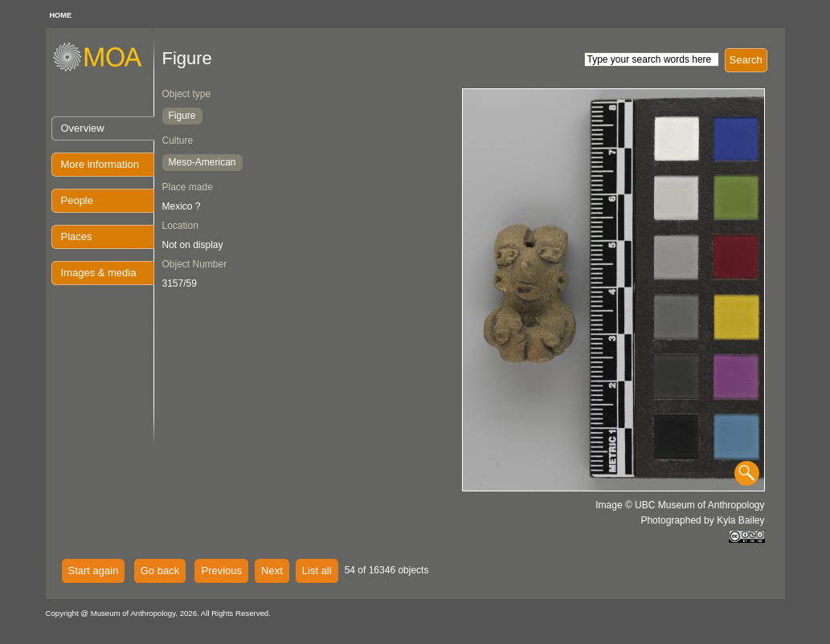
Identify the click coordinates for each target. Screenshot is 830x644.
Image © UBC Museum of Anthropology (680, 505)
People (77, 200)
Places (77, 236)
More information (100, 164)
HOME (61, 15)
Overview (83, 128)
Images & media (99, 273)
